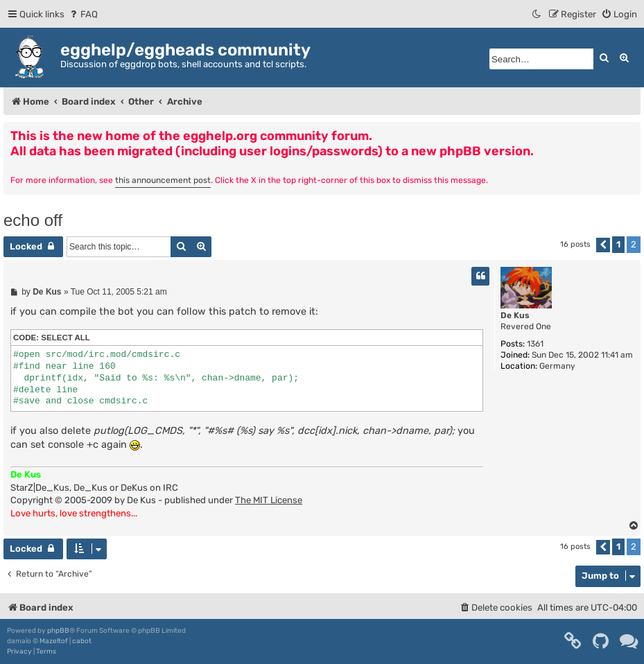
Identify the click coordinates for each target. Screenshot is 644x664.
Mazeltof (54, 641)
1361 (535, 344)
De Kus (515, 315)
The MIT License (269, 500)
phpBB (58, 631)
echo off (33, 220)
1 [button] (618, 244)
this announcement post (163, 180)
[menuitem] (83, 14)
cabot (82, 641)
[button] (603, 245)
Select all (66, 338)
